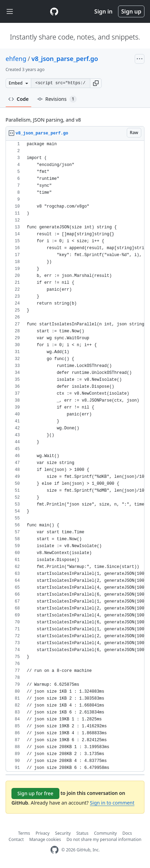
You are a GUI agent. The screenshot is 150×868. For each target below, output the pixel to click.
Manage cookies (45, 839)
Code (19, 99)
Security (63, 833)
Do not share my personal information (104, 839)
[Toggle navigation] (10, 12)
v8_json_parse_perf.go (65, 59)
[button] (96, 83)
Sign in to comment (112, 803)
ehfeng (16, 59)
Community (106, 833)
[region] (75, 456)
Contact (16, 839)
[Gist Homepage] (54, 11)
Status (82, 833)
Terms (24, 833)
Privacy (43, 833)
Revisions (57, 99)
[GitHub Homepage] (55, 850)
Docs (127, 833)
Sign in (103, 11)
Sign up (131, 11)
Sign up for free (35, 793)
